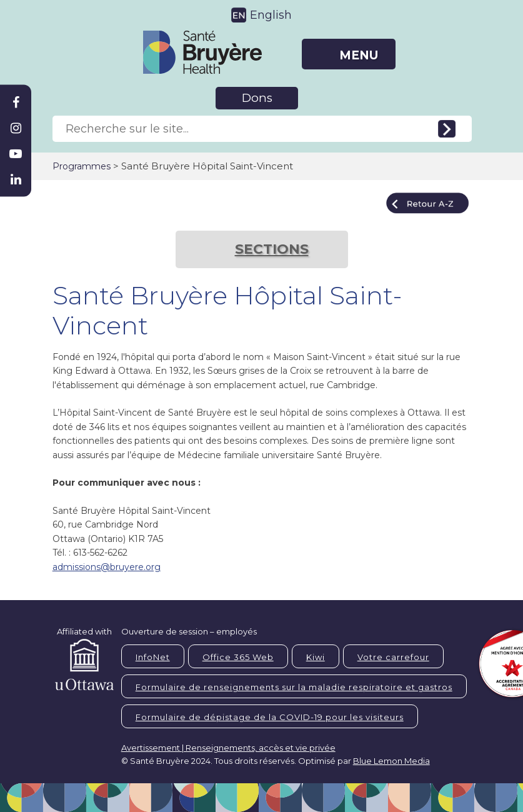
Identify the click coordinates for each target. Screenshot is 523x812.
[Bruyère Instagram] (16, 128)
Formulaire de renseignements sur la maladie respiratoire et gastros (294, 687)
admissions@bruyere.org (107, 567)
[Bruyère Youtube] (16, 154)
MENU (359, 55)
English (271, 15)
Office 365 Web (238, 657)
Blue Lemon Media (391, 761)
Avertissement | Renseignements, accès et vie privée (228, 748)
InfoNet (153, 657)
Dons (257, 98)
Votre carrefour (393, 657)
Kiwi (316, 657)
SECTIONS (272, 249)
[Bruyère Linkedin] (16, 179)
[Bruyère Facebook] (16, 103)
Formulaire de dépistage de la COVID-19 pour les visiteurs (270, 717)
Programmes (82, 166)
